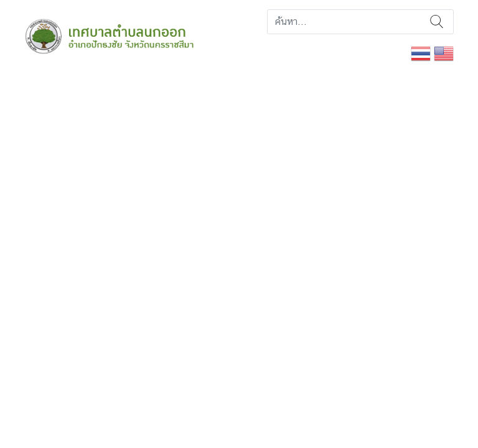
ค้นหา (437, 22)
